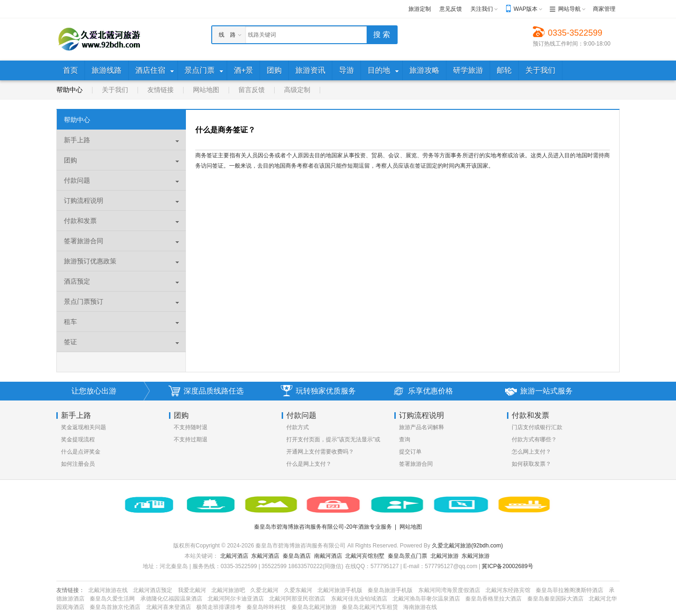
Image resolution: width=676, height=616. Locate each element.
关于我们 (115, 90)
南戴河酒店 (328, 556)
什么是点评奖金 (81, 452)
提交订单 (410, 452)
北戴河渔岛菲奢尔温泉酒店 (426, 599)
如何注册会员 (78, 464)
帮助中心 (69, 90)
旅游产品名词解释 (422, 427)
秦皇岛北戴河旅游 (314, 607)
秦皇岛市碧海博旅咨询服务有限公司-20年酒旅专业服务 (323, 527)
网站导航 (569, 9)
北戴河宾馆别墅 (365, 556)
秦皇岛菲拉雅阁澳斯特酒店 (569, 590)
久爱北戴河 (264, 590)
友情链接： (70, 590)
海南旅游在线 (420, 607)
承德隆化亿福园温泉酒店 (171, 599)
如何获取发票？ (531, 464)
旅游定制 (420, 9)
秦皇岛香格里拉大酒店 (493, 599)
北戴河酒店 (234, 556)
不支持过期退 (191, 439)
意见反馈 (451, 9)
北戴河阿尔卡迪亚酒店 (236, 599)
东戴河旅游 (476, 556)
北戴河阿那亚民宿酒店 (297, 599)
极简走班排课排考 (219, 607)
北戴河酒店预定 (153, 590)
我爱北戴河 (192, 590)
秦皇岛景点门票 (407, 556)
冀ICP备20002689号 (507, 566)
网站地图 (206, 90)
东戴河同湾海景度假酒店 (449, 590)
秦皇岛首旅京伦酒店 (115, 607)
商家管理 (604, 9)
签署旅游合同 (416, 464)
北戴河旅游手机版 (340, 590)
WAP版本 (526, 9)
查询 (405, 439)
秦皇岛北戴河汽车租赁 (370, 607)
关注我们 (482, 9)
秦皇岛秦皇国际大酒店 (555, 599)
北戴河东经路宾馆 (508, 590)
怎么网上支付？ (531, 452)
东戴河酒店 (265, 556)
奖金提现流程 (78, 439)
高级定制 (297, 90)
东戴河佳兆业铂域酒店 (359, 599)
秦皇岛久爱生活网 (112, 599)
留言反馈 (252, 90)
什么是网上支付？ (309, 464)
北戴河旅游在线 (108, 590)
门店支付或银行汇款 (537, 427)
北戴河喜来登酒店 (169, 607)
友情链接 (161, 90)
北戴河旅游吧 (228, 590)
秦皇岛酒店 (297, 556)
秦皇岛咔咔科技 (266, 607)
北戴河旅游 (445, 556)
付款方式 (298, 427)
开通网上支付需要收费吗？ (320, 452)
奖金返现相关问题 (84, 427)
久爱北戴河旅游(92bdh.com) (467, 546)
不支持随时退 (191, 427)
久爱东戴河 (298, 590)
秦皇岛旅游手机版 (390, 590)
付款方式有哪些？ (534, 439)
